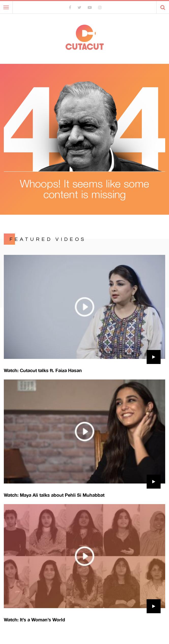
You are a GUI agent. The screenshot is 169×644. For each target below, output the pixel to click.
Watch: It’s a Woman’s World (34, 620)
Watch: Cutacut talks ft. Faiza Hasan (43, 370)
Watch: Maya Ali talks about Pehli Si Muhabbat (54, 495)
